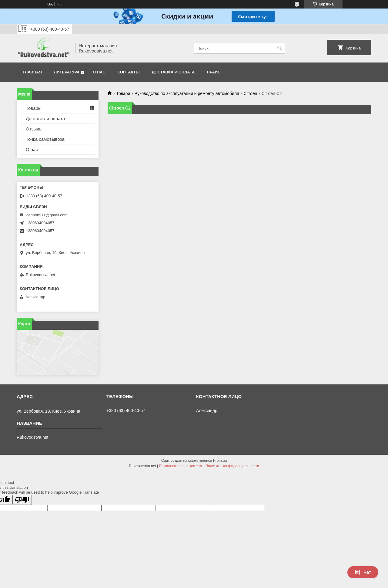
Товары (34, 108)
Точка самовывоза (45, 139)
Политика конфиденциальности (232, 466)
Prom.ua (220, 461)
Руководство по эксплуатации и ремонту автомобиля (187, 93)
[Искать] (280, 48)
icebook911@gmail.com (47, 215)
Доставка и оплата (173, 72)
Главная (32, 72)
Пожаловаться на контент (181, 466)
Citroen (250, 93)
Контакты (129, 72)
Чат (363, 572)
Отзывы (34, 129)
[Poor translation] (22, 500)
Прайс (214, 72)
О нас (99, 72)
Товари (123, 93)
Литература (67, 72)
